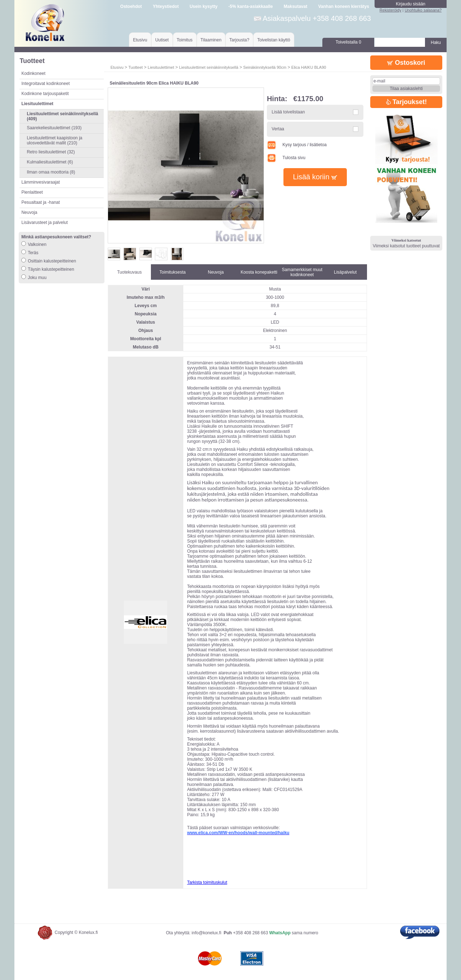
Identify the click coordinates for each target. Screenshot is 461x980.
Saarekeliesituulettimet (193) (54, 128)
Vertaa (278, 129)
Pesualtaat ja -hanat (41, 202)
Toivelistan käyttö (274, 40)
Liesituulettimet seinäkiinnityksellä (209, 67)
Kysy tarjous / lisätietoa (297, 145)
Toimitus (185, 40)
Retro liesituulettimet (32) (51, 152)
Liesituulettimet (161, 67)
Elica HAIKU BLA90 (309, 67)
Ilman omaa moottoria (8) (51, 172)
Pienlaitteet (32, 192)
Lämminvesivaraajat (41, 182)
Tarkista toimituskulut (207, 882)
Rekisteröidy (391, 10)
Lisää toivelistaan (288, 112)
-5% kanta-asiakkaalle (250, 6)
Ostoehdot (131, 6)
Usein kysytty (203, 6)
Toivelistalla (348, 42)
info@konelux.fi (206, 933)
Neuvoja (29, 212)
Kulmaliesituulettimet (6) (50, 162)
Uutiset (162, 40)
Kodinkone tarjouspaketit (45, 94)
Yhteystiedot (166, 6)
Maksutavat (296, 6)
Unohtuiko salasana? (423, 10)
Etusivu (140, 40)
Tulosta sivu (286, 158)
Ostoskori (406, 63)
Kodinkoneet (33, 73)
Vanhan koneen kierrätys (343, 6)
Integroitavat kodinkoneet (45, 84)
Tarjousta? (239, 40)
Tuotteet (135, 67)
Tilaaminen (211, 40)
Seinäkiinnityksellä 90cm (265, 67)
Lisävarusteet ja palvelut (44, 222)
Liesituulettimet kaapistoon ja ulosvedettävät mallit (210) (54, 140)
